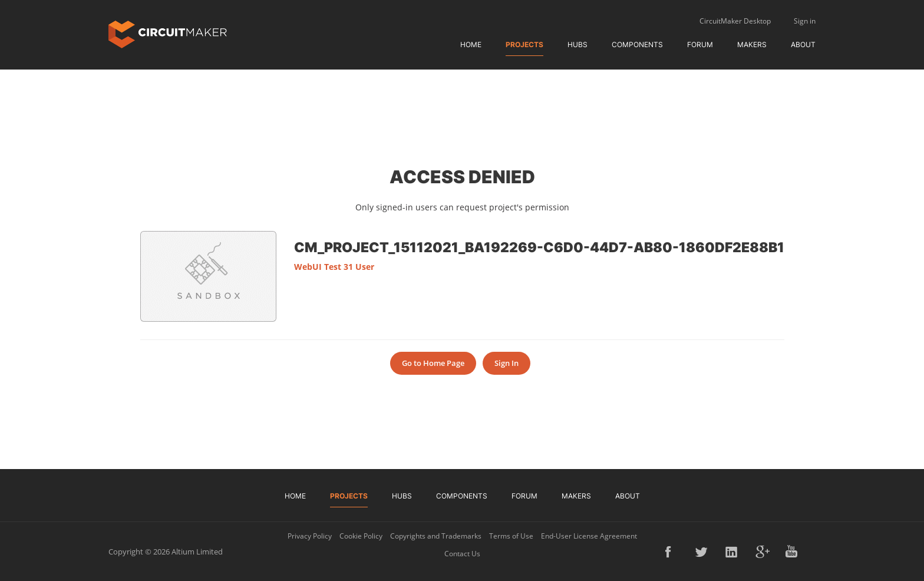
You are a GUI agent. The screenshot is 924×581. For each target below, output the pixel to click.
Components (637, 44)
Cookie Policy (361, 536)
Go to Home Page (433, 363)
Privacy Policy (310, 536)
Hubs (577, 44)
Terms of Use (511, 536)
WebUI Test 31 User (334, 267)
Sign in (805, 21)
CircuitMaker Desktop (735, 21)
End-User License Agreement (589, 536)
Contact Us (462, 554)
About (803, 44)
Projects (524, 44)
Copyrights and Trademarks (436, 536)
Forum (700, 44)
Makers (752, 44)
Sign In (506, 363)
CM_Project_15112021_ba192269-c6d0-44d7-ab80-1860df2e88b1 (539, 247)
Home (471, 44)
